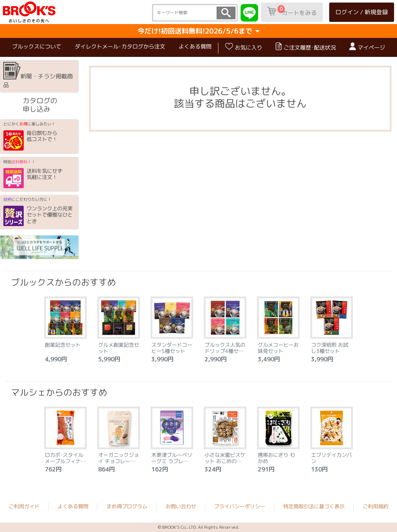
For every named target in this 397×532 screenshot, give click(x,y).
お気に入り (244, 47)
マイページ (367, 47)
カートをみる (292, 11)
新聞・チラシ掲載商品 (38, 75)
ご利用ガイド (24, 506)
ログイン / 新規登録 (362, 12)
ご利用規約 (375, 506)
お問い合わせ (181, 506)
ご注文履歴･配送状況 (306, 47)
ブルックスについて (37, 46)
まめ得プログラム (127, 506)
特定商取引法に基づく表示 (314, 506)
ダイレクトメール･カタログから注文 (120, 46)
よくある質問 (195, 46)
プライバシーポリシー (240, 506)
